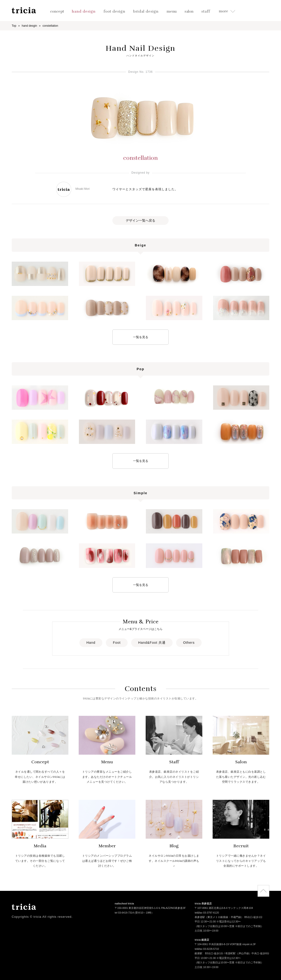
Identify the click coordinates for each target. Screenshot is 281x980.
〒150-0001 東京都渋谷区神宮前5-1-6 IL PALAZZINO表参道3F (150, 909)
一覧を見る (141, 337)
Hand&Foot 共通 (152, 643)
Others (189, 643)
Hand (91, 643)
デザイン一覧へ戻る (140, 220)
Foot (117, 643)
